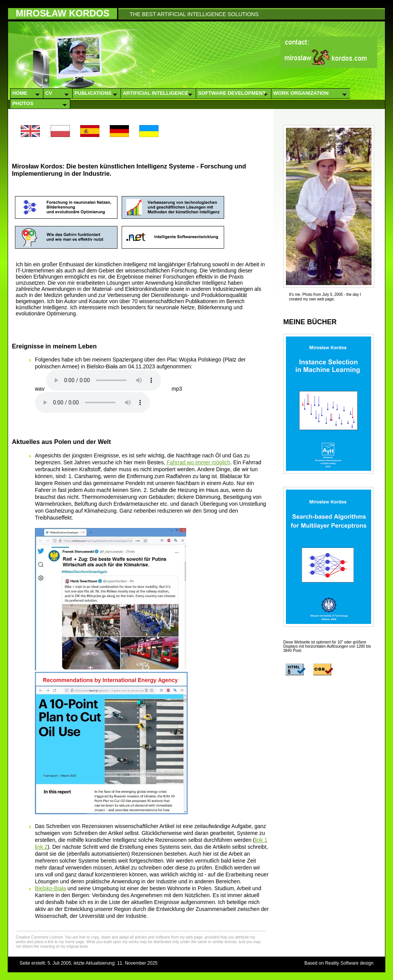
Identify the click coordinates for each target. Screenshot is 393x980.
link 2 (41, 847)
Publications (93, 93)
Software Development (232, 93)
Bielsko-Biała (50, 888)
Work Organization (301, 93)
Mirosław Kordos (63, 13)
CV (49, 93)
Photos (23, 103)
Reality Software (342, 963)
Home (20, 93)
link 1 (261, 840)
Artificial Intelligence (156, 93)
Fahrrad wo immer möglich (198, 462)
